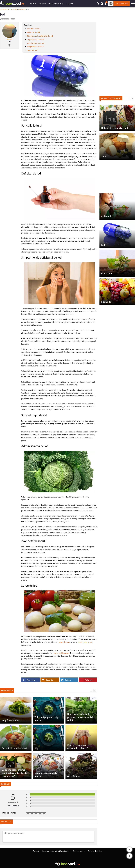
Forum (70, 4)
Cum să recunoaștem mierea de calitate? (79, 747)
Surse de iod (32, 50)
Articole (42, 4)
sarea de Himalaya (62, 653)
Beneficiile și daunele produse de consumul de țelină (81, 717)
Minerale (22, 9)
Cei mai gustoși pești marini (46, 774)
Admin (9, 40)
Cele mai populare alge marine (47, 719)
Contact (36, 851)
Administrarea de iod (36, 43)
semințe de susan (85, 642)
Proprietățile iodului (35, 47)
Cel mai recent (79, 851)
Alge (37, 748)
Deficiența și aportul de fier (116, 128)
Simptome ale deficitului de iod (40, 36)
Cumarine (107, 273)
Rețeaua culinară (57, 4)
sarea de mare (65, 642)
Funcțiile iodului (34, 29)
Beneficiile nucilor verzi (14, 748)
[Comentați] (49, 837)
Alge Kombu (74, 776)
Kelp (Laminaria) (11, 720)
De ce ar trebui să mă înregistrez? (56, 851)
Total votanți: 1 (13, 806)
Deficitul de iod (34, 32)
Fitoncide (106, 302)
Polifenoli (106, 216)
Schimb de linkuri (95, 851)
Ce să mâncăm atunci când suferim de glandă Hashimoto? (14, 773)
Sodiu (104, 156)
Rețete (33, 4)
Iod (103, 245)
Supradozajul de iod (35, 39)
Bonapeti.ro (5, 9)
